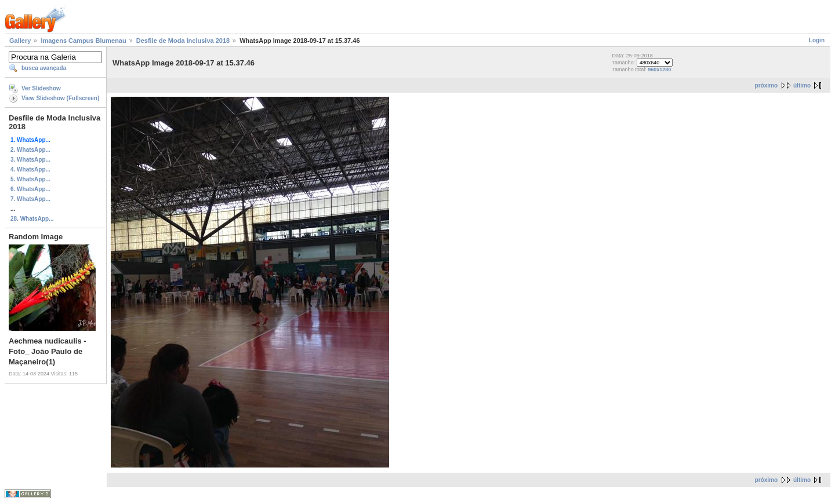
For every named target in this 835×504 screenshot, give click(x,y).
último (802, 85)
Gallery (20, 41)
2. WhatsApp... (30, 150)
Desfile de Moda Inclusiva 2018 (183, 41)
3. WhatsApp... (30, 160)
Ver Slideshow (41, 88)
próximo (766, 85)
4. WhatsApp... (30, 169)
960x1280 (659, 70)
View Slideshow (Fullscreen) (60, 98)
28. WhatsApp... (32, 219)
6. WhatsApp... (30, 189)
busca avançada (44, 68)
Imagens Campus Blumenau (83, 41)
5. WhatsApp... (30, 179)
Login (817, 40)
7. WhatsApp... (30, 199)
